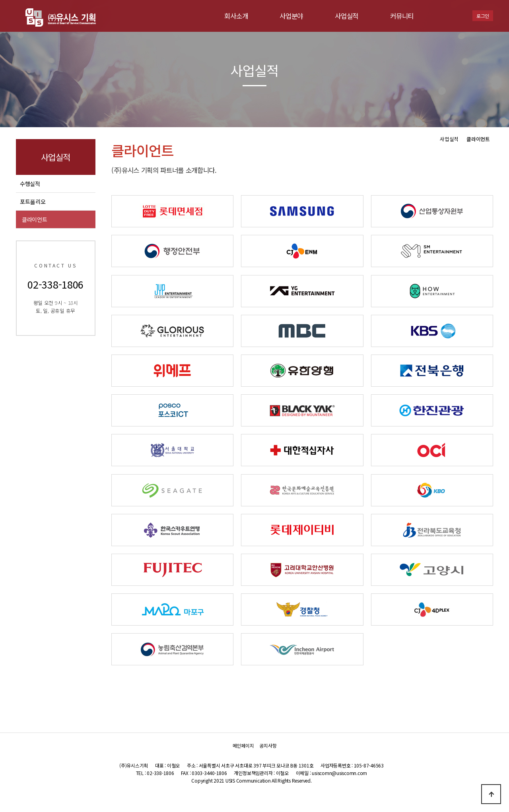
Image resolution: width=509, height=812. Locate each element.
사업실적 (347, 16)
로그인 (483, 16)
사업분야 (291, 16)
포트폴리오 (33, 202)
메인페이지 (243, 746)
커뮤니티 (402, 16)
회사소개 (236, 16)
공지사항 (268, 746)
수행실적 (30, 184)
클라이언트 (35, 219)
